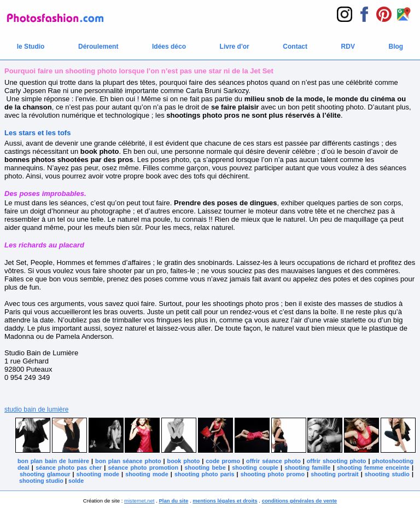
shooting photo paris (205, 474)
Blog (396, 47)
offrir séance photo (273, 461)
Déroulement (98, 47)
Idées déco (169, 47)
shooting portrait (334, 474)
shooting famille (307, 467)
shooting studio (387, 474)
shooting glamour (45, 474)
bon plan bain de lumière (53, 461)
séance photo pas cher (69, 467)
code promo (223, 461)
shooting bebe (205, 467)
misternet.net (139, 501)
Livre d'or (235, 47)
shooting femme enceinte (373, 467)
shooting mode (98, 474)
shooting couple (255, 467)
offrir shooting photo (337, 461)
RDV (348, 47)
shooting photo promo (273, 474)
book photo (184, 461)
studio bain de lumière (36, 409)
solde (76, 481)
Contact (295, 47)
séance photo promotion (144, 467)
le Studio (31, 47)
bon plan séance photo (128, 461)
